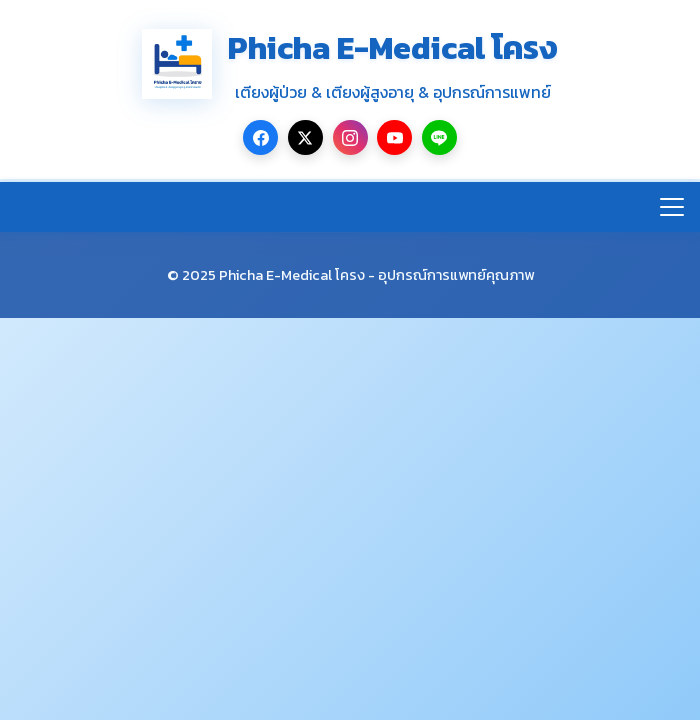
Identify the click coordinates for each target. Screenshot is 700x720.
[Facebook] (260, 137)
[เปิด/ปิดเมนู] (672, 207)
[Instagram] (350, 137)
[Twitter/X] (305, 137)
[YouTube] (394, 137)
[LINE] (439, 137)
